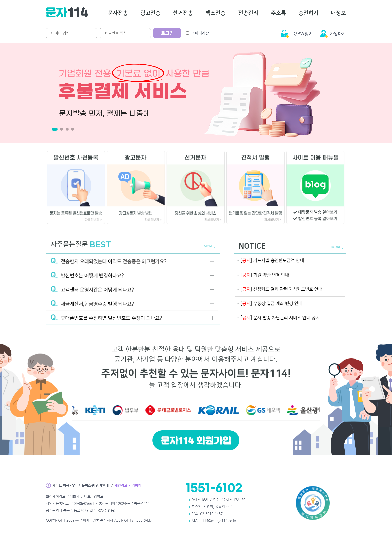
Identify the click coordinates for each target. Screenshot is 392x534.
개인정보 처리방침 (128, 485)
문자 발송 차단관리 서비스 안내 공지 (286, 318)
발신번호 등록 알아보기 (305, 221)
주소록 (278, 13)
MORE (196, 250)
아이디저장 (197, 33)
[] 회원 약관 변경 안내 (270, 275)
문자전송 (118, 13)
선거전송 (183, 13)
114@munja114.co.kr (219, 521)
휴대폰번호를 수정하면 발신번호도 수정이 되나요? (103, 314)
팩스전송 (215, 13)
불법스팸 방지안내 (95, 485)
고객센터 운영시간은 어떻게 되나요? (90, 288)
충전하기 (308, 13)
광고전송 (150, 13)
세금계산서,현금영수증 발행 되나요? (90, 301)
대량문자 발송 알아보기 (305, 215)
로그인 (167, 33)
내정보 (338, 13)
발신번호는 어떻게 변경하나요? (86, 275)
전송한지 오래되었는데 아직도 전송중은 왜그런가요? (105, 263)
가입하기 (338, 34)
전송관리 (248, 13)
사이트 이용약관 (64, 485)
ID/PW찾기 (302, 34)
